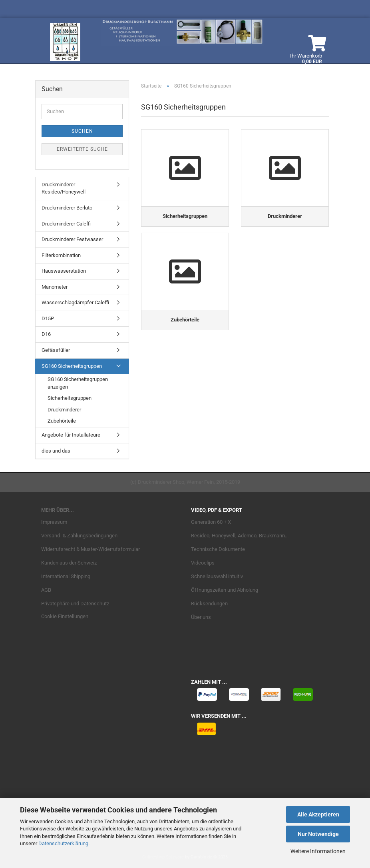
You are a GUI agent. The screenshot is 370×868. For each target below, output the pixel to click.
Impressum (54, 522)
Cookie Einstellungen (65, 616)
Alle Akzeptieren (318, 814)
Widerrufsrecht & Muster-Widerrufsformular (91, 549)
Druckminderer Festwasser (72, 239)
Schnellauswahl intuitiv (217, 576)
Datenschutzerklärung (63, 843)
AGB (46, 590)
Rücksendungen (209, 604)
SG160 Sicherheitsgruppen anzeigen (78, 383)
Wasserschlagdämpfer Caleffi (75, 302)
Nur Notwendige (318, 834)
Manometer (55, 287)
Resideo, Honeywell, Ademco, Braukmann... (240, 536)
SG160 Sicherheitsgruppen (72, 366)
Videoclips (203, 563)
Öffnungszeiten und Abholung (225, 590)
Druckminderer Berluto (67, 208)
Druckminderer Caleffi (66, 224)
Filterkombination (61, 255)
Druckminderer (64, 410)
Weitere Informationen (318, 851)
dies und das (56, 451)
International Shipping (66, 576)
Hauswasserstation (64, 271)
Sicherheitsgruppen (70, 398)
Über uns (201, 617)
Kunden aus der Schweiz (69, 563)
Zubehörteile (62, 421)
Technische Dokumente (218, 549)
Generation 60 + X (211, 522)
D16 (46, 334)
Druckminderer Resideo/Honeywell (64, 188)
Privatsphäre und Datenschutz (75, 604)
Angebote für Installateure (71, 435)
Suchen (82, 131)
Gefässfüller (56, 350)
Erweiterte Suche (82, 149)
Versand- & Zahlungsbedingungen (79, 536)
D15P (48, 318)
